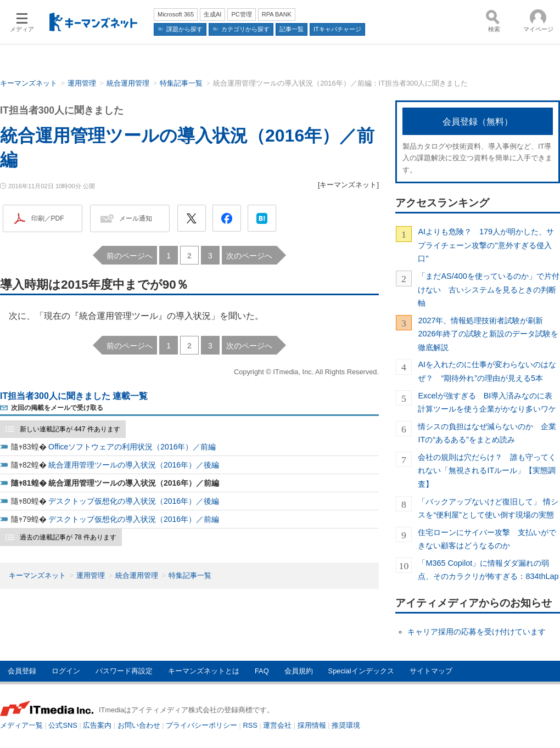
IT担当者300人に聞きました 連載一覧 (74, 396)
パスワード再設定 (124, 671)
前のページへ (130, 256)
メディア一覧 (21, 725)
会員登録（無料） (478, 122)
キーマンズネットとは (204, 671)
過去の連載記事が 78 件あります (68, 537)
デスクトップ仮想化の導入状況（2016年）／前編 (134, 519)
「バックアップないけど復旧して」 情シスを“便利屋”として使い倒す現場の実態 (488, 508)
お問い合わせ (139, 725)
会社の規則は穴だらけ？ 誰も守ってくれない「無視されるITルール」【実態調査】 (487, 471)
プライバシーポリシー (201, 725)
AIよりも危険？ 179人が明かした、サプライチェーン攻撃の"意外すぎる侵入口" (486, 245)
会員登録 (22, 671)
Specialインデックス (361, 671)
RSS (250, 725)
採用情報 (312, 725)
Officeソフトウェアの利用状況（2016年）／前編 (132, 447)
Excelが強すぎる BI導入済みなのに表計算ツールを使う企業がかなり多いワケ (487, 402)
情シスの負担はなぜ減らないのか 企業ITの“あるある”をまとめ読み (487, 433)
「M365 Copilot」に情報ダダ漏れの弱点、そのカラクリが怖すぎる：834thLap (488, 570)
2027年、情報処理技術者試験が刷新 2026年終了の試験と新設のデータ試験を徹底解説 (488, 334)
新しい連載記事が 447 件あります (70, 429)
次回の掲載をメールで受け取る (57, 408)
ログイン (66, 671)
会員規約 (299, 671)
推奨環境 (346, 725)
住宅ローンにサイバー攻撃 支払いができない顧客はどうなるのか (487, 539)
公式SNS (63, 725)
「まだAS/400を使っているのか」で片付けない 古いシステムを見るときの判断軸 (488, 289)
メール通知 (136, 218)
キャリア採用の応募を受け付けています (477, 632)
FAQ (262, 671)
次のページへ (249, 256)
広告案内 (97, 725)
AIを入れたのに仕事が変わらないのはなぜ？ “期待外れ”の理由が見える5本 (487, 371)
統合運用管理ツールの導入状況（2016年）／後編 (134, 465)
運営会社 (277, 725)
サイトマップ (431, 671)
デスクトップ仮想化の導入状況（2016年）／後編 (134, 501)
